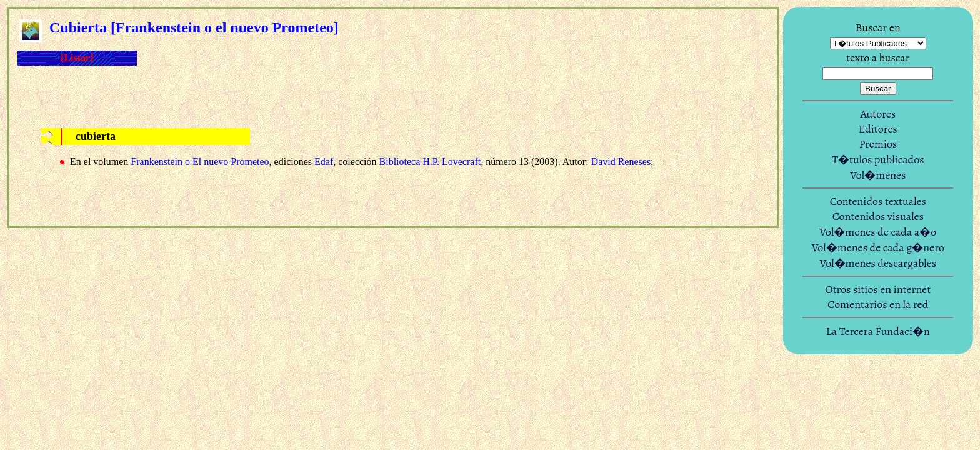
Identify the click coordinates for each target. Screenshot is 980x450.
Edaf (324, 162)
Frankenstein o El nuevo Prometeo (200, 162)
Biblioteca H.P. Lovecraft (430, 162)
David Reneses (621, 162)
